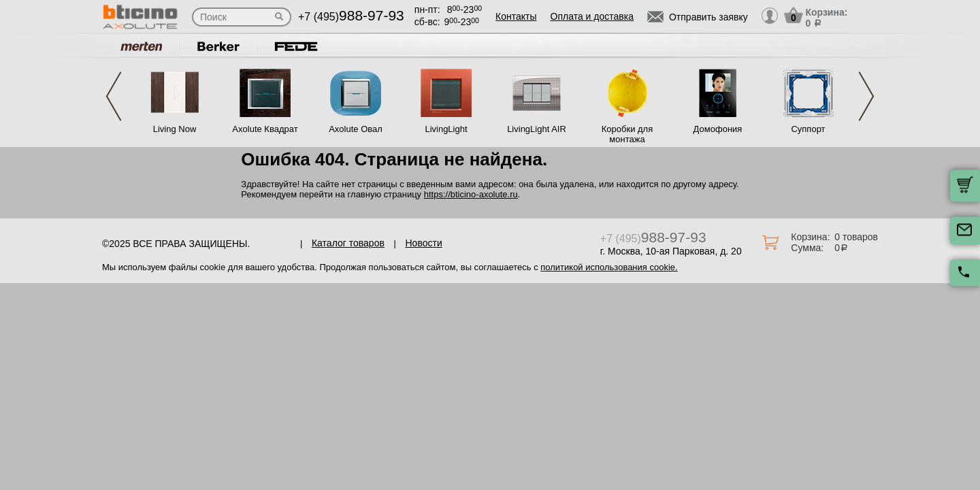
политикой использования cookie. (609, 267)
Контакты (516, 16)
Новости (424, 243)
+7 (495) (351, 17)
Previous (114, 96)
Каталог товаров (348, 243)
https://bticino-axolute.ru (471, 194)
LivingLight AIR (537, 129)
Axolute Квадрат (265, 129)
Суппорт (808, 129)
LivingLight (446, 129)
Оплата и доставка (592, 16)
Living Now (175, 129)
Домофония (718, 129)
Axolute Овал (356, 129)
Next (866, 96)
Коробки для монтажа (627, 134)
